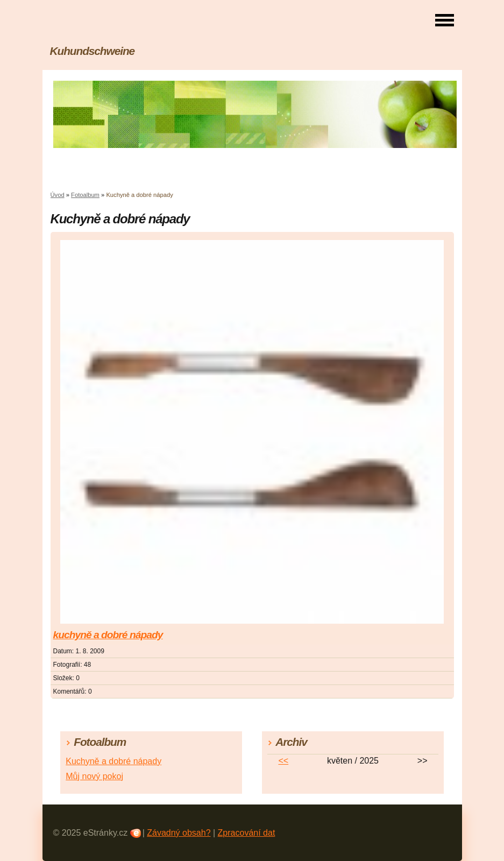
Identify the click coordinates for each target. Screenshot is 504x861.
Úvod (58, 195)
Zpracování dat (247, 833)
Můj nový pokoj (94, 776)
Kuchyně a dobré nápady (113, 761)
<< (283, 761)
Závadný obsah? (179, 833)
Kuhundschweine (93, 51)
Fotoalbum (85, 195)
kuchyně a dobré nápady (108, 635)
